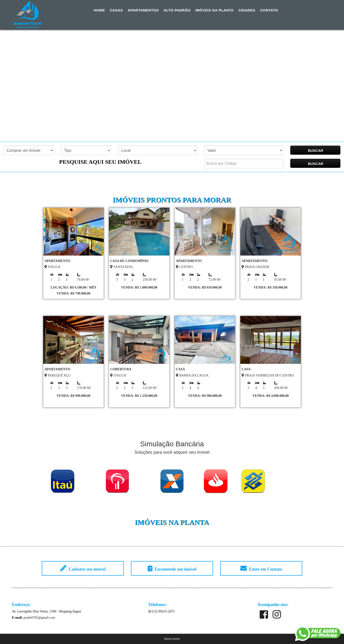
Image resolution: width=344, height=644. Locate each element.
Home (99, 10)
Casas (116, 10)
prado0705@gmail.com (39, 618)
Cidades (247, 10)
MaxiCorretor (172, 639)
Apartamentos (143, 10)
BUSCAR (316, 150)
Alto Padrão (177, 10)
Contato (269, 10)
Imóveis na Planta (215, 10)
